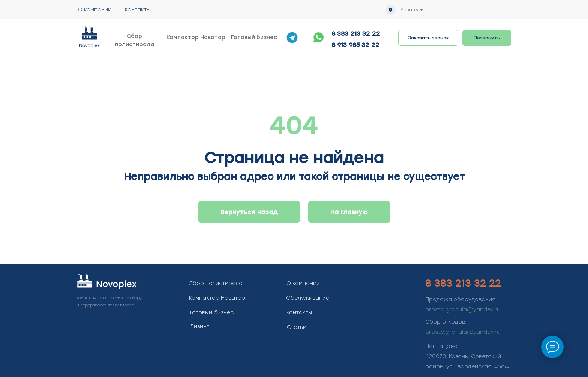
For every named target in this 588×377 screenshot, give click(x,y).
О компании (95, 10)
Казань (409, 10)
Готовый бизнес (254, 37)
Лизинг (199, 327)
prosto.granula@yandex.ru (463, 310)
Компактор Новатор (196, 37)
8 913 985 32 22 (355, 45)
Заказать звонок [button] (428, 38)
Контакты (138, 10)
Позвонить (487, 38)
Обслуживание (308, 298)
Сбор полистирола (134, 40)
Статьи (297, 327)
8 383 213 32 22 (356, 34)
